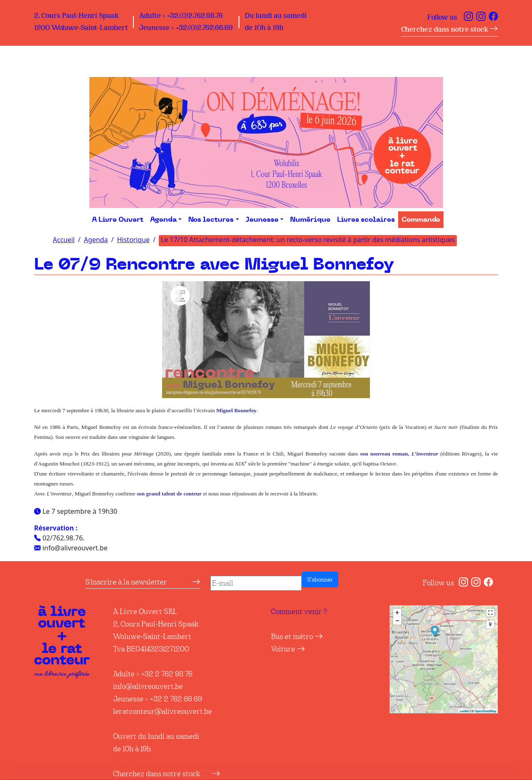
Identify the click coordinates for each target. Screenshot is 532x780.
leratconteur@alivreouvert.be (163, 711)
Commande (421, 220)
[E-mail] (256, 583)
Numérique (310, 220)
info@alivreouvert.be (148, 686)
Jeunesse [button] (262, 220)
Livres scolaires (366, 220)
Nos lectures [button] (211, 220)
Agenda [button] (163, 220)
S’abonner (320, 579)
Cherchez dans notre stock (449, 29)
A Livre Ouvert (118, 220)
